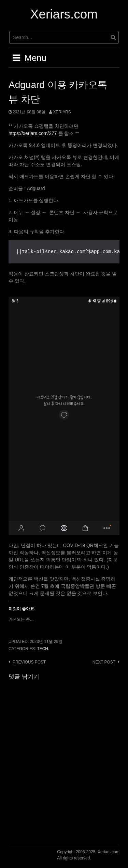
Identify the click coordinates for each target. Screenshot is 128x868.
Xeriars (62, 112)
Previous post (29, 662)
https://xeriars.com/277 (33, 133)
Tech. (43, 649)
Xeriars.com (64, 14)
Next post (104, 662)
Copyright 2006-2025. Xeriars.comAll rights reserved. (88, 855)
